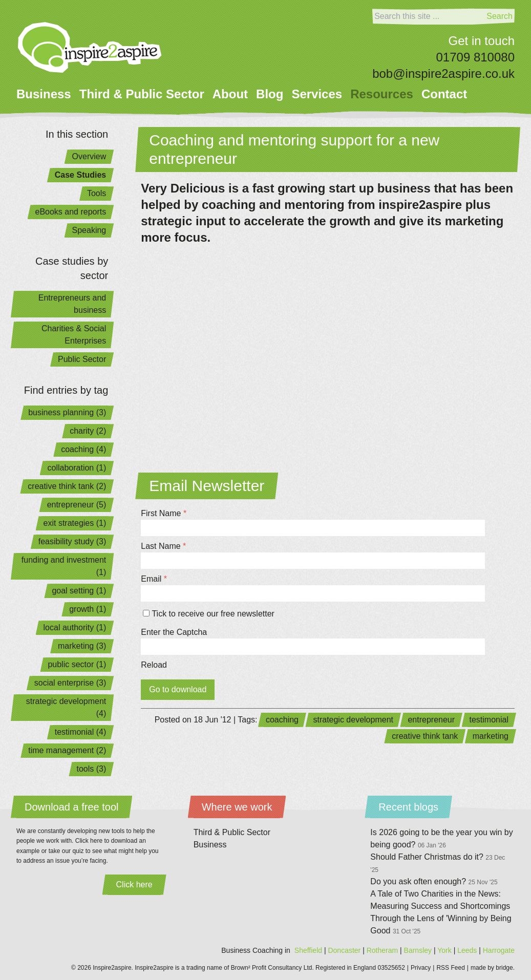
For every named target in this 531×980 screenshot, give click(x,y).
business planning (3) (67, 412)
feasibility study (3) (72, 541)
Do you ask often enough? (434, 881)
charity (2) (88, 431)
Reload (154, 665)
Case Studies (80, 175)
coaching (282, 720)
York (444, 950)
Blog (270, 94)
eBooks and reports (71, 212)
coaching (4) (83, 449)
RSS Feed (450, 968)
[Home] (90, 47)
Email (154, 579)
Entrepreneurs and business (72, 304)
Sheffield (308, 950)
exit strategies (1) (75, 523)
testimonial (489, 720)
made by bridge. (493, 968)
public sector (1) (77, 664)
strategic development (353, 720)
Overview (89, 156)
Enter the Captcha (174, 632)
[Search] (428, 16)
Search (500, 16)
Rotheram (382, 950)
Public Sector (82, 359)
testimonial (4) (80, 732)
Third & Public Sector (142, 94)
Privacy (421, 968)
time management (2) (67, 750)
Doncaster (344, 950)
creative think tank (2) (67, 486)
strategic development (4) (66, 707)
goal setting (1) (79, 591)
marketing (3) (82, 646)
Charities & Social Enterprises (74, 335)
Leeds (467, 950)
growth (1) (88, 609)
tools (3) (91, 769)
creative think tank (425, 736)
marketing (491, 736)
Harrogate (499, 950)
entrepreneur (431, 720)
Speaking (89, 230)
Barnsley (418, 950)
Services (317, 94)
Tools (97, 193)
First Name (164, 513)
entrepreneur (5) (77, 505)
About (230, 94)
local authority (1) (75, 627)
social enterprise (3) (70, 683)
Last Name (163, 546)
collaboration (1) (77, 468)
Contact (444, 94)
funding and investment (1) (64, 566)
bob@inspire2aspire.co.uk (443, 73)
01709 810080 (476, 57)
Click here (134, 885)
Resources (382, 94)
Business (44, 94)
